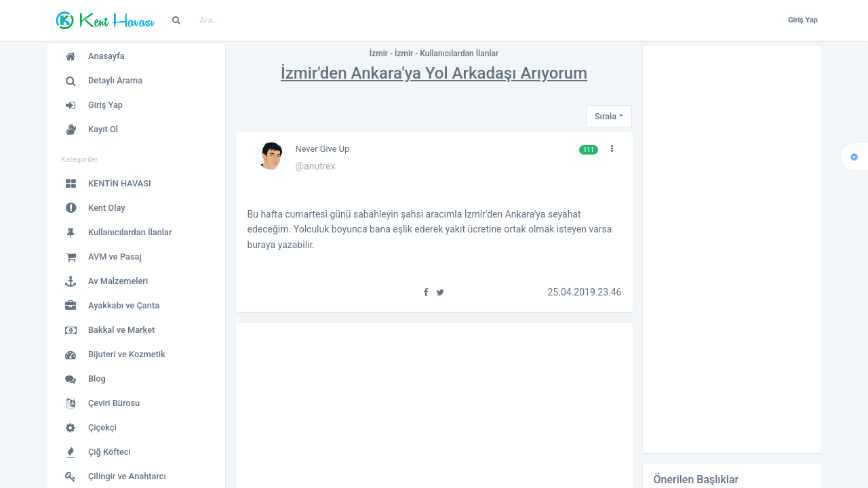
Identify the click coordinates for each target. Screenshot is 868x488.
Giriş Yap (803, 20)
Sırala (606, 116)
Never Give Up (323, 149)
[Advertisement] (732, 249)
